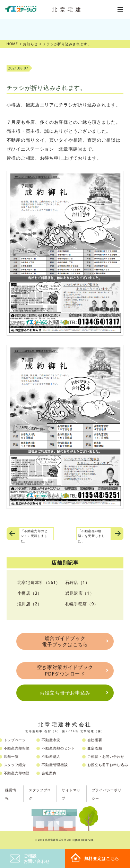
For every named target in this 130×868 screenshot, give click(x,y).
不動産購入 (51, 756)
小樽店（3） (30, 593)
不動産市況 (51, 740)
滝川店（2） (30, 604)
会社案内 (49, 773)
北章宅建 (68, 9)
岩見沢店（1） (80, 593)
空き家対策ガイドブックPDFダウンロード (65, 670)
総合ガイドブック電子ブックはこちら (65, 641)
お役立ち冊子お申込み (65, 693)
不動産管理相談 (55, 765)
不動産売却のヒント (58, 748)
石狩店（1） (77, 582)
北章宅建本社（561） (39, 582)
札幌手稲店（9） (82, 604)
